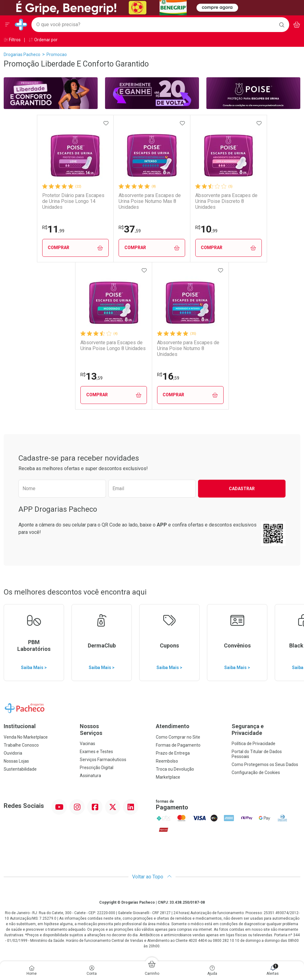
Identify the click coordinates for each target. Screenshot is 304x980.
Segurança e (266, 730)
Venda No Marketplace (26, 737)
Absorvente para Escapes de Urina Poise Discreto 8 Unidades (226, 201)
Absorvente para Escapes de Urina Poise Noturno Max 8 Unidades (150, 201)
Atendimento (173, 726)
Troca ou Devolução (175, 769)
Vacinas (87, 744)
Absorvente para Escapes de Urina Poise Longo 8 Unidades (113, 345)
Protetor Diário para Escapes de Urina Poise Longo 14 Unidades (73, 201)
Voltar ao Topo (152, 877)
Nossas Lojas (16, 761)
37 (130, 229)
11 (53, 229)
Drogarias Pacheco (22, 54)
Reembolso (167, 761)
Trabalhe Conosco (21, 745)
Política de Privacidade (253, 744)
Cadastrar (242, 489)
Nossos (114, 730)
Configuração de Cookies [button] (256, 772)
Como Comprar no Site (178, 737)
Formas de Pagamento (178, 745)
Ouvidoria (13, 753)
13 (91, 376)
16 (168, 376)
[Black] (122, 7)
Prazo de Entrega (173, 753)
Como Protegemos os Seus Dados (265, 764)
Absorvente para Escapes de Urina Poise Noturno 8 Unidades (188, 348)
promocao (57, 54)
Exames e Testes (96, 752)
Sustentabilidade (20, 769)
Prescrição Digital (97, 768)
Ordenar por (43, 40)
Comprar (75, 248)
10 (206, 229)
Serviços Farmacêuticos (103, 760)
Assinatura (90, 776)
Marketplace (168, 777)
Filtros (12, 40)
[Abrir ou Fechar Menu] (7, 25)
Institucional (20, 726)
